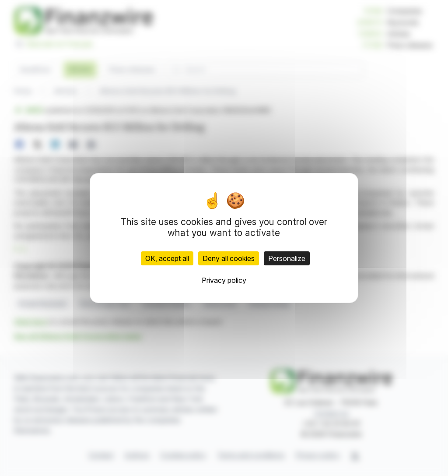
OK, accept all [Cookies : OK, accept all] (167, 258)
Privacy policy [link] (224, 280)
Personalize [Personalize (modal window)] (287, 258)
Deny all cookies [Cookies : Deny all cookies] (229, 258)
